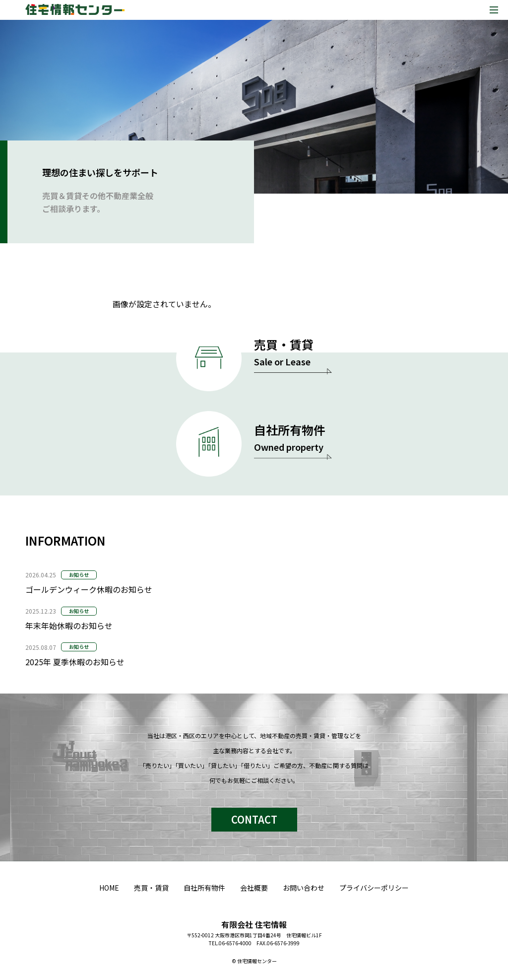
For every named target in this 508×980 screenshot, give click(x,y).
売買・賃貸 (151, 888)
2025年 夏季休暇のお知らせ (75, 662)
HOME (109, 888)
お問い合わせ (304, 888)
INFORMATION (65, 540)
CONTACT (254, 819)
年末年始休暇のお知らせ (69, 626)
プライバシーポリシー (374, 888)
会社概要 (254, 888)
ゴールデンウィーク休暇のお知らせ (89, 589)
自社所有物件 (204, 888)
